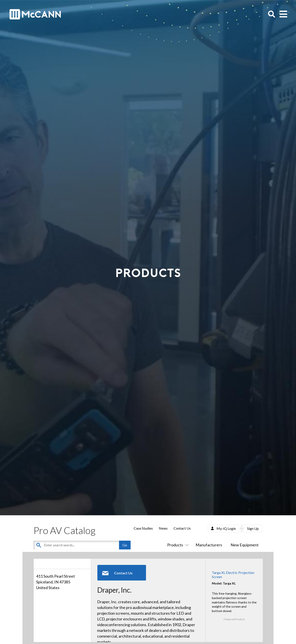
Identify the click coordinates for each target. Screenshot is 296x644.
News (163, 528)
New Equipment (245, 545)
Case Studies (143, 528)
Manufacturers (209, 545)
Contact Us (182, 528)
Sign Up (253, 528)
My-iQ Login (226, 528)
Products (177, 545)
